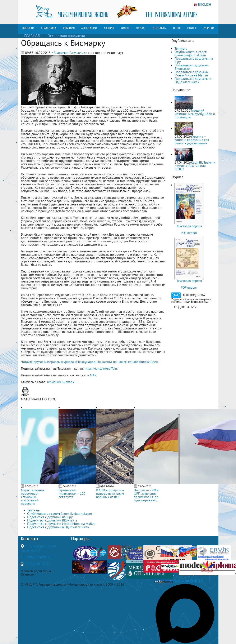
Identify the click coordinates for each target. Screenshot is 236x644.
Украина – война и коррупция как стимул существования (192, 140)
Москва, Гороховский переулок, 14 (38, 548)
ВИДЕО (125, 28)
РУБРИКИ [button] (208, 28)
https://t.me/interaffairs (101, 368)
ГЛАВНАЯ (32, 36)
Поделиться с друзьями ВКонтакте (192, 67)
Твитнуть (181, 48)
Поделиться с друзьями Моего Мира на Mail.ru (192, 74)
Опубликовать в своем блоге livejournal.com (191, 53)
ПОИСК (192, 28)
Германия (54, 382)
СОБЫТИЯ (69, 28)
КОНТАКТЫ (160, 28)
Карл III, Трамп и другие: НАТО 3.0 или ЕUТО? (195, 166)
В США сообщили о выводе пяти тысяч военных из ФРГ (110, 493)
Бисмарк (68, 382)
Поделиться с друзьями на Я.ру (194, 60)
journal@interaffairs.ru (37, 557)
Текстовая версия (189, 226)
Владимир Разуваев (68, 53)
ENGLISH (202, 5)
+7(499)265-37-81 (37, 564)
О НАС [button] (177, 28)
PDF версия (189, 233)
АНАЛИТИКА (48, 28)
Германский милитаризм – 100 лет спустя (72, 493)
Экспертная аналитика (66, 36)
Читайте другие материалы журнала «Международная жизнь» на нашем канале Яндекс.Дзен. (90, 362)
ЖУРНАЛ (141, 28)
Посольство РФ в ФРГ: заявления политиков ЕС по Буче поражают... (146, 495)
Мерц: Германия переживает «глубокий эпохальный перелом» (33, 497)
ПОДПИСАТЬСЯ (185, 307)
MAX (93, 375)
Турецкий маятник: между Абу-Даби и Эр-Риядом (195, 114)
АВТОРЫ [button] (109, 28)
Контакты (29, 539)
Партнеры (80, 539)
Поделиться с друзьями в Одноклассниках (193, 80)
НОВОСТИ (28, 28)
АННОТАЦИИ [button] (89, 28)
